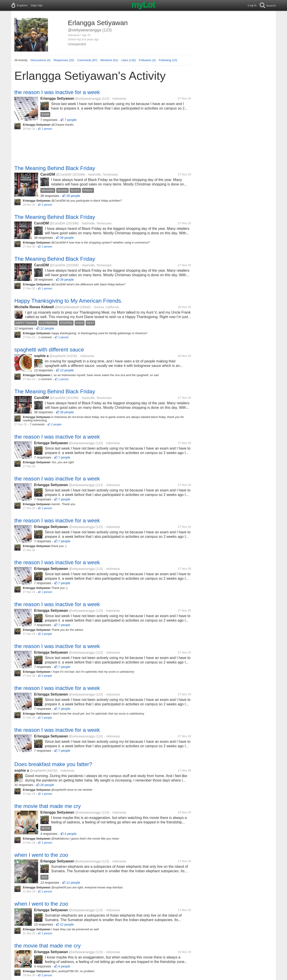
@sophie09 (58, 356)
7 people (71, 120)
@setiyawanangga (88, 99)
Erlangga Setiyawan (57, 98)
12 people (47, 328)
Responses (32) (64, 60)
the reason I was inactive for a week (57, 92)
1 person (47, 129)
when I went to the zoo (41, 855)
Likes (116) (128, 60)
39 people (73, 196)
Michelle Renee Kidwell (34, 307)
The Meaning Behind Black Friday (55, 168)
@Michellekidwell (67, 307)
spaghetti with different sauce (49, 350)
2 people (56, 424)
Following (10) (168, 60)
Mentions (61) (109, 60)
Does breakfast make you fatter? (53, 764)
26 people (47, 785)
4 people (71, 834)
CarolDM (48, 174)
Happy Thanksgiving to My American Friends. (68, 301)
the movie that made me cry (48, 806)
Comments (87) (87, 60)
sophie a (41, 356)
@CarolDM (64, 174)
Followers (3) (147, 60)
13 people (67, 370)
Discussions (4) (40, 60)
